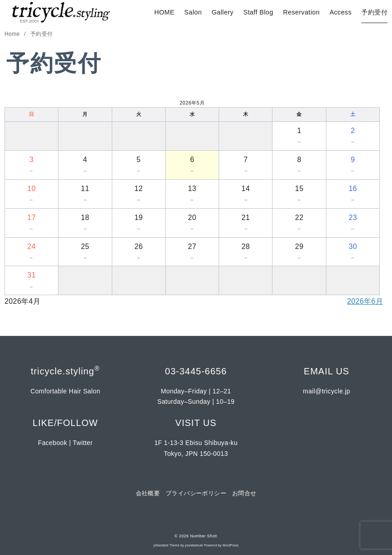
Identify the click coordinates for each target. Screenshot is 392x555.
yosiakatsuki (194, 545)
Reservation (301, 12)
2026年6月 (365, 301)
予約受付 (374, 12)
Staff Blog (258, 12)
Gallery (222, 12)
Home (13, 34)
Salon (193, 12)
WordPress (230, 545)
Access (341, 12)
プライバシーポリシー (196, 493)
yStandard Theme (167, 545)
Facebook (53, 443)
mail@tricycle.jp (327, 391)
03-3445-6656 (196, 371)
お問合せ (244, 493)
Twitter (83, 443)
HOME (165, 12)
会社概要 (148, 493)
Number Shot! (204, 536)
